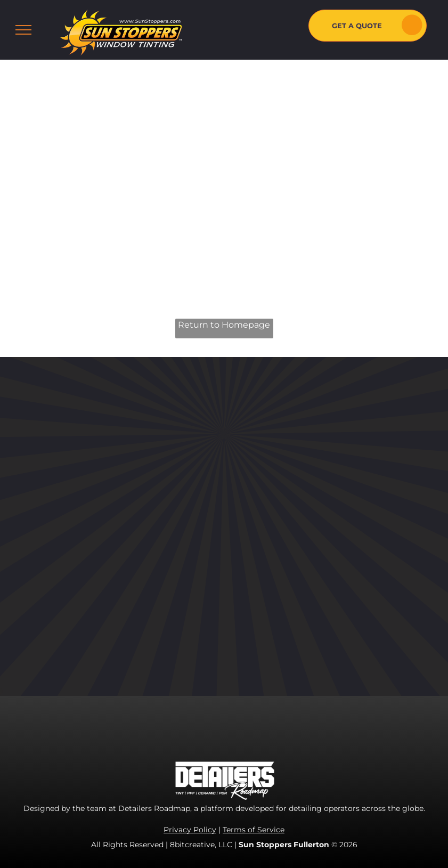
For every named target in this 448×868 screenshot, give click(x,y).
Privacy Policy (190, 830)
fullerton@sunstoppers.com (350, 604)
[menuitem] (209, 456)
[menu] (23, 30)
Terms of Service (254, 830)
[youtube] (321, 492)
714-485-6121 (321, 570)
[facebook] (273, 492)
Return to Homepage (224, 325)
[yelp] (345, 492)
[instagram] (297, 492)
